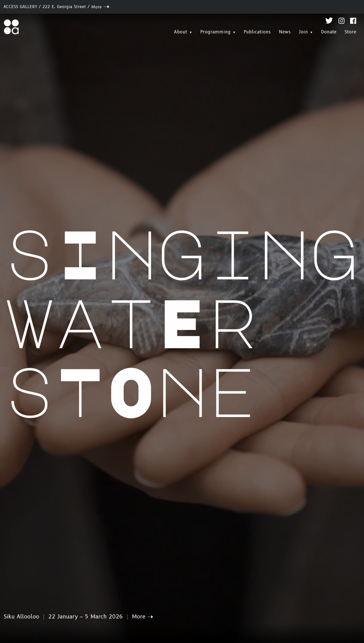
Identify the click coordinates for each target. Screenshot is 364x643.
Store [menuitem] (350, 32)
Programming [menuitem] (215, 32)
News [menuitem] (285, 32)
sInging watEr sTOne (182, 321)
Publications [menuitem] (257, 32)
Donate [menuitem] (329, 32)
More (96, 7)
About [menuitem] (180, 32)
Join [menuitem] (303, 32)
